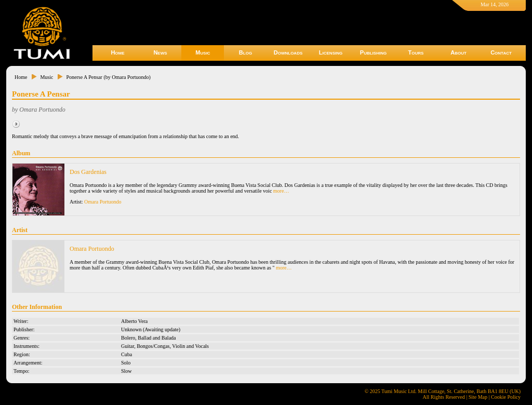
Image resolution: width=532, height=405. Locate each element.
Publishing (373, 52)
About (458, 52)
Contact (501, 52)
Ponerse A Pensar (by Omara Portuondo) (108, 77)
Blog (245, 52)
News (160, 52)
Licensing (331, 52)
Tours (416, 52)
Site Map (478, 397)
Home (117, 52)
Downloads (288, 52)
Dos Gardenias (88, 172)
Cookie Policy (506, 397)
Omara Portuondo (103, 202)
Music (203, 52)
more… (281, 191)
